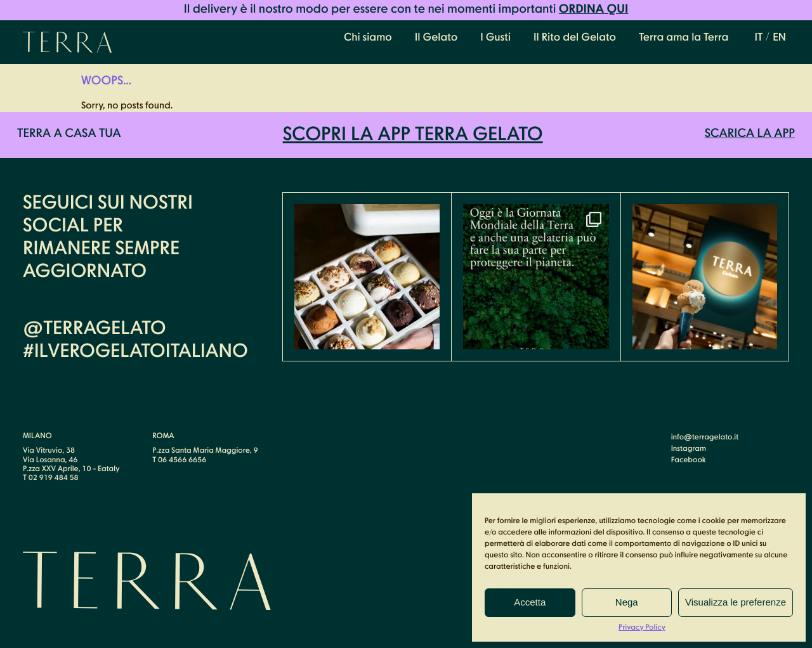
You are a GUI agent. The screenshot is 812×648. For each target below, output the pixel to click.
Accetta (530, 602)
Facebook (689, 460)
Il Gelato (436, 38)
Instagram (689, 449)
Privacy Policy (642, 628)
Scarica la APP (750, 134)
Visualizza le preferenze (736, 602)
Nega (627, 602)
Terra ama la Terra (684, 38)
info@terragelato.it (705, 437)
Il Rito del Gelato (575, 38)
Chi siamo (368, 38)
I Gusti (495, 38)
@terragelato (95, 329)
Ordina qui (594, 10)
